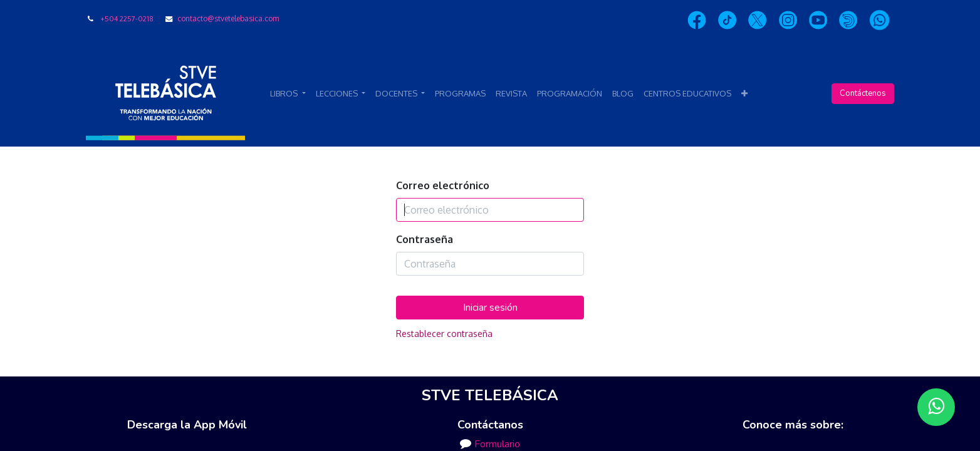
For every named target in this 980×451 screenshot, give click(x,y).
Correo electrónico (443, 185)
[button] (744, 94)
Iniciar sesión (490, 308)
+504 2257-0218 (127, 18)
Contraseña (425, 239)
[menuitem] (460, 94)
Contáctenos (863, 93)
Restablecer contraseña (444, 334)
